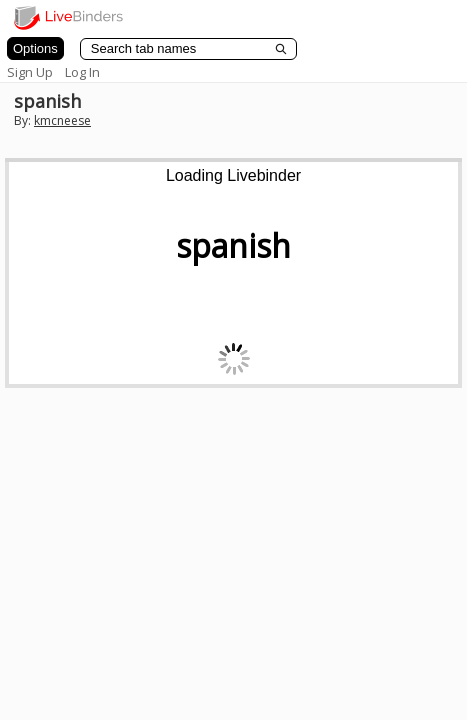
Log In (82, 72)
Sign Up (30, 72)
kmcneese (62, 120)
